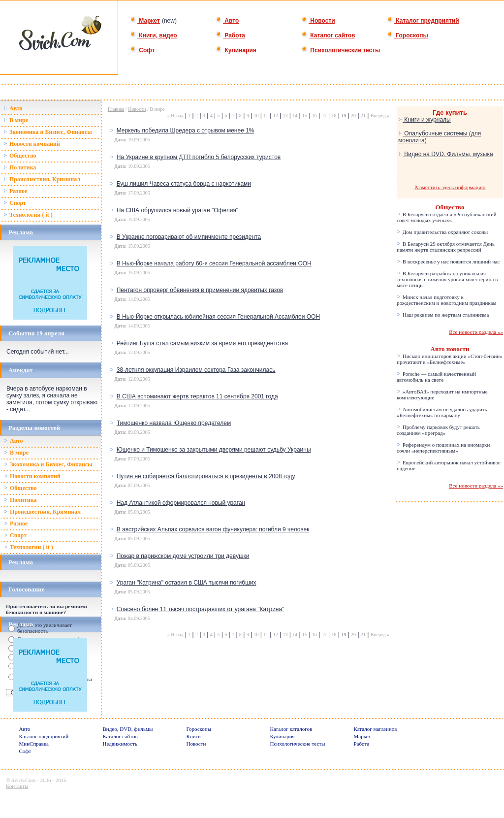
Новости (318, 21)
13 (285, 115)
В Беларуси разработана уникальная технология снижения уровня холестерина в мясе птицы (447, 279)
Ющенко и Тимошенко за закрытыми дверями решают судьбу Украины (214, 450)
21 (363, 115)
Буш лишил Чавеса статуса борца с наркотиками (184, 184)
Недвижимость (120, 744)
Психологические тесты (341, 50)
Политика (20, 167)
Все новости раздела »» (476, 332)
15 (305, 115)
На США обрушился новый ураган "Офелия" (177, 210)
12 (276, 115)
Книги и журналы (425, 120)
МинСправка (34, 744)
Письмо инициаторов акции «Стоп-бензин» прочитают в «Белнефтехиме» (450, 359)
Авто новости (450, 349)
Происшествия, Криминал (42, 179)
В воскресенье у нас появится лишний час (448, 262)
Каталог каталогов (291, 729)
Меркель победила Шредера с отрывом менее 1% (186, 131)
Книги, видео (154, 35)
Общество (20, 156)
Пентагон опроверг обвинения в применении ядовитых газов (200, 290)
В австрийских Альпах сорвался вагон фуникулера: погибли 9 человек (213, 529)
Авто (227, 21)
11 (266, 115)
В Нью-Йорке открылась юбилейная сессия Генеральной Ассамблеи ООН (218, 317)
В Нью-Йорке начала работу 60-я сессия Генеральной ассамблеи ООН (214, 263)
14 (295, 115)
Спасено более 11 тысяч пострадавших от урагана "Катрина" (201, 609)
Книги (194, 736)
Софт (142, 50)
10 (256, 115)
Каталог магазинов (376, 729)
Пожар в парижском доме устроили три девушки (183, 556)
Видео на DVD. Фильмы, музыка (446, 154)
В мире (16, 120)
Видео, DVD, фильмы (128, 729)
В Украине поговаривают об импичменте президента (189, 237)
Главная (116, 109)
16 (315, 115)
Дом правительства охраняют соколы (442, 232)
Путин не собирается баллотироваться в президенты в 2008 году (206, 476)
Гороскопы (408, 35)
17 (324, 115)
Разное (15, 191)
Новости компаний (32, 144)
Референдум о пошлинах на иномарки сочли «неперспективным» (443, 448)
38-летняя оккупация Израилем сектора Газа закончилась (196, 370)
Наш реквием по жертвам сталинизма (443, 315)
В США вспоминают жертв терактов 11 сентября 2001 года (197, 396)
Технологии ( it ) (28, 215)
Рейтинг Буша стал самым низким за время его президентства (202, 343)
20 (353, 115)
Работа (230, 35)
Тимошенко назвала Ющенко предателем (174, 423)
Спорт (15, 203)
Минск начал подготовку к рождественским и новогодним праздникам (446, 300)
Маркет (145, 21)
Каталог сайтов (328, 35)
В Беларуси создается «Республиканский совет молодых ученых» (447, 217)
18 (334, 115)
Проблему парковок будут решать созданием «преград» (438, 430)
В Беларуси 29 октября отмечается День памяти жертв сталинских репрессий (446, 247)
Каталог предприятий (423, 21)
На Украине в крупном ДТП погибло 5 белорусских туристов (199, 157)
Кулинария (236, 50)
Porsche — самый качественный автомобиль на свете (436, 377)
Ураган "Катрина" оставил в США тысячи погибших (187, 583)
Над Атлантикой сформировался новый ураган (181, 503)
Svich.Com (23, 780)
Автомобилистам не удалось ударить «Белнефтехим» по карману (442, 412)
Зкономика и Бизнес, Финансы (48, 132)
